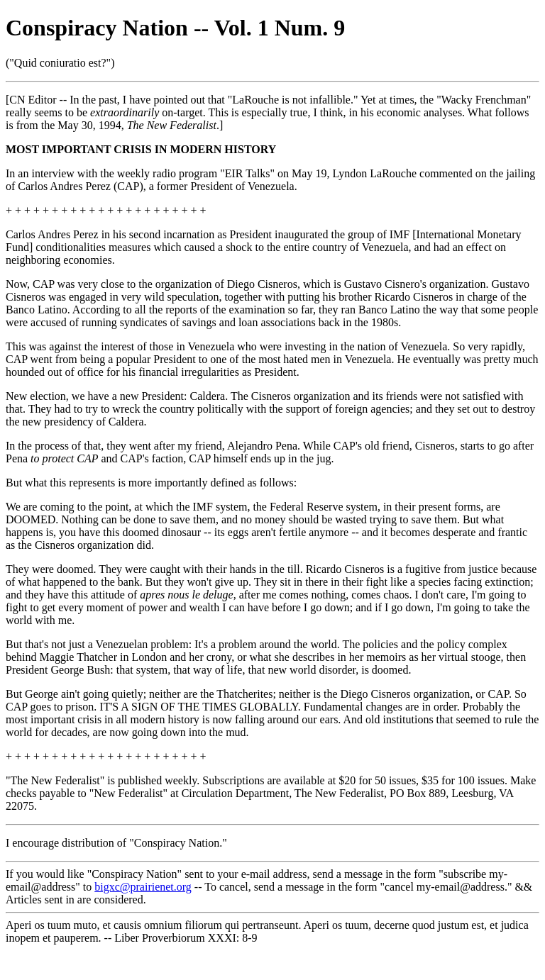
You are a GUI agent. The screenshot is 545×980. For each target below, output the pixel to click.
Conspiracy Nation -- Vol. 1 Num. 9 (175, 28)
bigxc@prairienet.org (143, 887)
